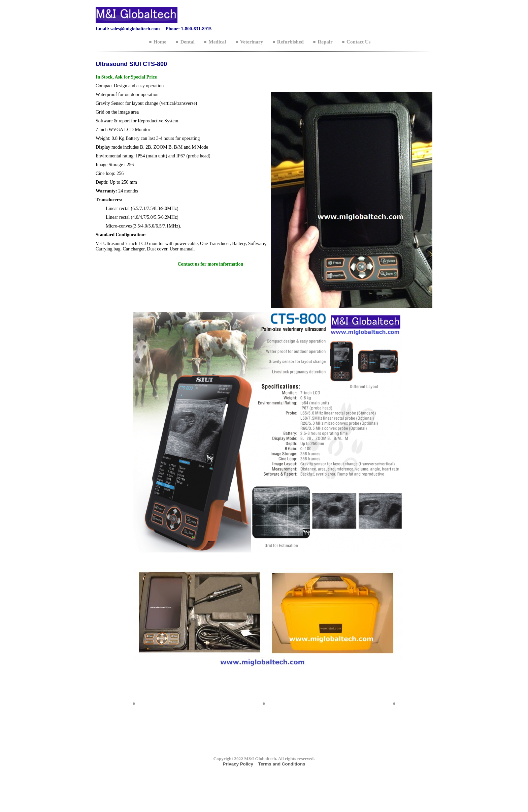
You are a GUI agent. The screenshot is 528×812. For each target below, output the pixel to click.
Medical (217, 42)
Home (160, 42)
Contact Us (358, 42)
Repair (325, 42)
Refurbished (290, 42)
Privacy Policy (238, 764)
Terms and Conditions (282, 764)
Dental (187, 42)
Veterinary (252, 42)
